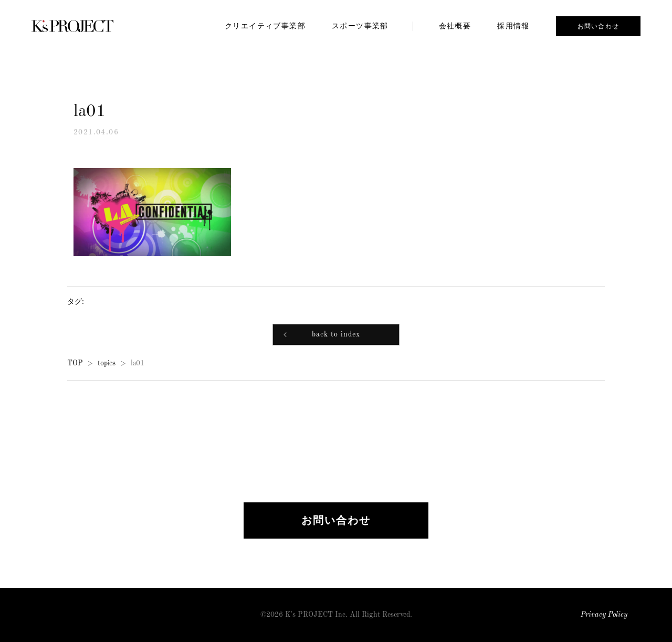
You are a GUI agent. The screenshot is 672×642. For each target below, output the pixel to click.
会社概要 (455, 26)
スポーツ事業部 (360, 26)
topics (107, 364)
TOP (75, 364)
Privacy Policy (604, 615)
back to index (336, 336)
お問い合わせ (598, 26)
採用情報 (513, 26)
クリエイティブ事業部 (265, 26)
